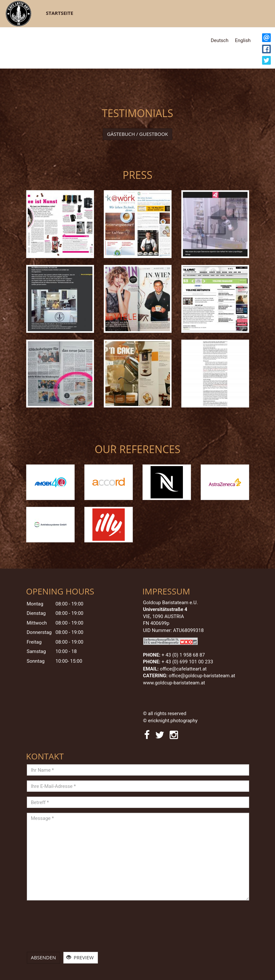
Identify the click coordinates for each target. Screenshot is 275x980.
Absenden (44, 957)
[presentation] (53, 929)
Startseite (60, 13)
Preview (80, 957)
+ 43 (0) (183, 655)
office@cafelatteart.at (183, 669)
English (243, 40)
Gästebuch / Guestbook (137, 134)
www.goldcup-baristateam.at (175, 683)
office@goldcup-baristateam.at (202, 676)
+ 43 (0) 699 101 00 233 (187, 662)
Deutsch (220, 40)
